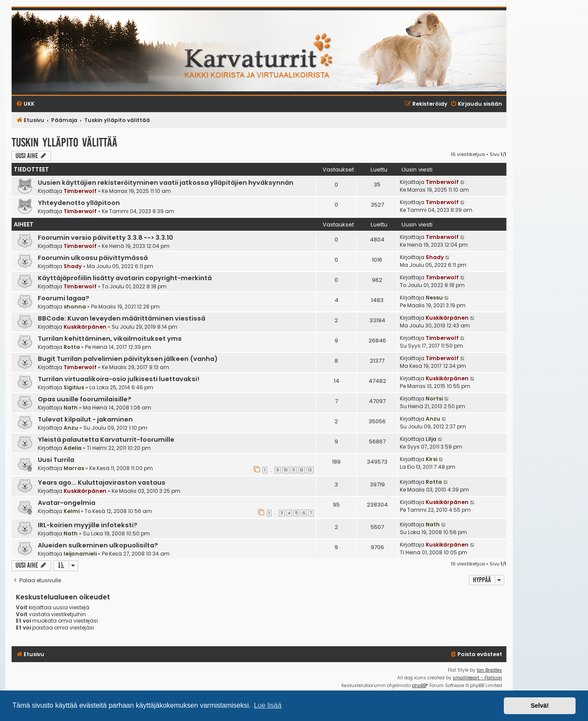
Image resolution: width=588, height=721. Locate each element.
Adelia (73, 448)
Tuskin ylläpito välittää (64, 142)
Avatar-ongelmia (67, 503)
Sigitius (74, 387)
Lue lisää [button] (268, 705)
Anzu (71, 428)
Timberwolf (80, 191)
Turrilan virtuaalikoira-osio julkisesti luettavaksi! (119, 379)
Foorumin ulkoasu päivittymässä (93, 258)
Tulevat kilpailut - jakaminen (85, 419)
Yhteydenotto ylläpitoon (79, 203)
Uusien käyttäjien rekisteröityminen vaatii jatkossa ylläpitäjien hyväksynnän (166, 183)
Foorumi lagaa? (64, 298)
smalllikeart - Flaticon (477, 678)
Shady (73, 266)
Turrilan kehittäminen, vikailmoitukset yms (110, 339)
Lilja (431, 439)
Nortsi (434, 399)
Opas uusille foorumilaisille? (85, 399)
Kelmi (72, 511)
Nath (71, 408)
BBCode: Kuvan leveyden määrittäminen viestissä (122, 318)
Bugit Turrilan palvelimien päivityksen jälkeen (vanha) (128, 359)
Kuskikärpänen (85, 327)
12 (302, 470)
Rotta (72, 347)
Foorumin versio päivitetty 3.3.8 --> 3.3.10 (105, 238)
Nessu (434, 298)
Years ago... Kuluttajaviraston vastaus (102, 483)
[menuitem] (476, 655)
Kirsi (431, 459)
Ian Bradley (489, 670)
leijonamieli (80, 554)
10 (286, 470)
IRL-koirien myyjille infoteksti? (88, 525)
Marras (74, 468)
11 (294, 470)
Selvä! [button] (539, 706)
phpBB (419, 686)
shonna (75, 307)
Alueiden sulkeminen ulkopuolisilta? (98, 545)
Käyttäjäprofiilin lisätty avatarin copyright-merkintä (125, 278)
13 (310, 470)
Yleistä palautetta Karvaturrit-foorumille (106, 440)
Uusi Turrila (56, 460)
